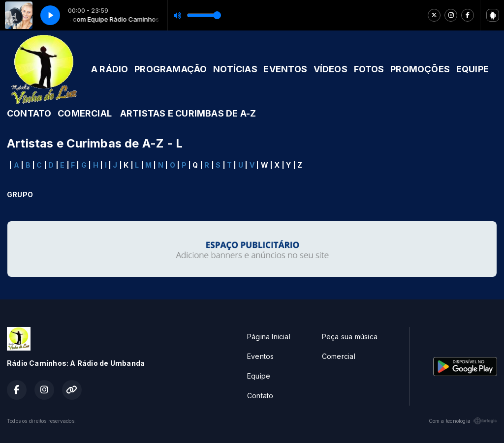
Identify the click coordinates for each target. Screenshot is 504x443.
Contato (260, 396)
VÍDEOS (331, 69)
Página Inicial (269, 337)
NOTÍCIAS (235, 69)
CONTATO (29, 113)
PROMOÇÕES (420, 69)
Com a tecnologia (463, 421)
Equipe (259, 376)
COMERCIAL (85, 113)
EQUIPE (472, 69)
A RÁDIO (110, 69)
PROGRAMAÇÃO (171, 69)
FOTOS (369, 69)
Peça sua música (350, 337)
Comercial (339, 356)
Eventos (260, 356)
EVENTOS (285, 69)
